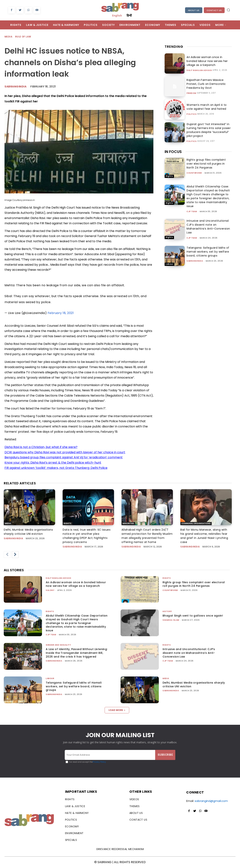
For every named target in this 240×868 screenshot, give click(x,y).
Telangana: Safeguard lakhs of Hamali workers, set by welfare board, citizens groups (208, 252)
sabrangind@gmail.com (211, 801)
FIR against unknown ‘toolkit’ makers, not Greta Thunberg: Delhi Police (56, 468)
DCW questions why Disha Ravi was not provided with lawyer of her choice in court (65, 452)
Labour (169, 264)
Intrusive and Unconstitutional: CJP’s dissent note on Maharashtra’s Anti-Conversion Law (208, 227)
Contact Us (214, 10)
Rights (169, 176)
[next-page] (15, 555)
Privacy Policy (99, 762)
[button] (228, 10)
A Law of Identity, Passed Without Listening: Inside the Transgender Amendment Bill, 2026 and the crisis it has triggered (77, 653)
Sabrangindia (15, 87)
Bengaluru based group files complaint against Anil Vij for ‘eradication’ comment (64, 457)
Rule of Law (23, 37)
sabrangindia (195, 261)
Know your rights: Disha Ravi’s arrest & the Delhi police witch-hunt (53, 463)
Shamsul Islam (171, 620)
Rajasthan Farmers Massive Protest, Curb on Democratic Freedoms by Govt (205, 84)
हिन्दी (129, 15)
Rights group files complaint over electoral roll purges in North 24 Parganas (206, 164)
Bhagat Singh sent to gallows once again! (193, 616)
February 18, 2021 (61, 313)
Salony (50, 590)
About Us (194, 10)
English (117, 15)
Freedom (191, 93)
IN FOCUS (173, 152)
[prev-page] (7, 555)
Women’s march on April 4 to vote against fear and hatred (206, 107)
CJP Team (192, 211)
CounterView (194, 173)
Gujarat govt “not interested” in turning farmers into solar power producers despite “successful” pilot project (208, 130)
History (167, 611)
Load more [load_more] (117, 710)
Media (9, 37)
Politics (192, 114)
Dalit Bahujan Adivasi (199, 70)
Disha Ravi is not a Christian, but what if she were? (41, 447)
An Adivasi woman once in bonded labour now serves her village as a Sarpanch (206, 61)
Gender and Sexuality (58, 645)
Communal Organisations (196, 523)
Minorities (128, 523)
